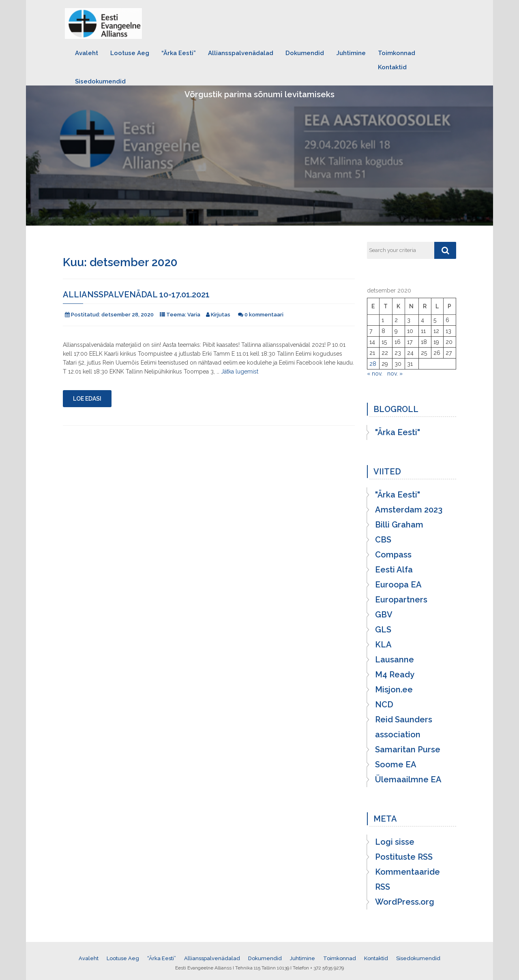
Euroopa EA (398, 585)
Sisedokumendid (100, 81)
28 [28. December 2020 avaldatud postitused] (373, 364)
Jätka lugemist (240, 372)
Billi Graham (399, 525)
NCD (384, 705)
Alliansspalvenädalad (241, 53)
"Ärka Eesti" (398, 432)
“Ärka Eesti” (179, 53)
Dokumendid (305, 53)
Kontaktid (392, 67)
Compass (393, 555)
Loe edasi (87, 399)
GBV (384, 615)
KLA (383, 645)
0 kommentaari (264, 315)
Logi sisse (395, 842)
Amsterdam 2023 (409, 510)
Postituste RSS (404, 857)
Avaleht (87, 53)
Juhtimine (351, 53)
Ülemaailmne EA (408, 779)
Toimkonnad (397, 53)
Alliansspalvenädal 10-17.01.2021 (136, 295)
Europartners (401, 600)
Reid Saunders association (404, 727)
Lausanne (395, 660)
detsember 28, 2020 (128, 315)
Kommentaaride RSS (407, 879)
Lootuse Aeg (130, 53)
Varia (194, 315)
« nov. (375, 374)
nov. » (395, 374)
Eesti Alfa (394, 570)
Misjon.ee (394, 690)
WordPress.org (405, 902)
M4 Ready (395, 675)
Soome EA (396, 764)
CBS (383, 540)
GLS (383, 630)
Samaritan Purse (408, 749)
